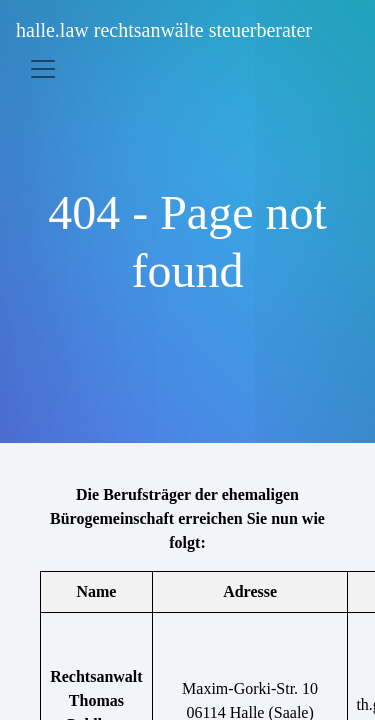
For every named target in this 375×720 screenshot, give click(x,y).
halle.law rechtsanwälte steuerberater (164, 30)
